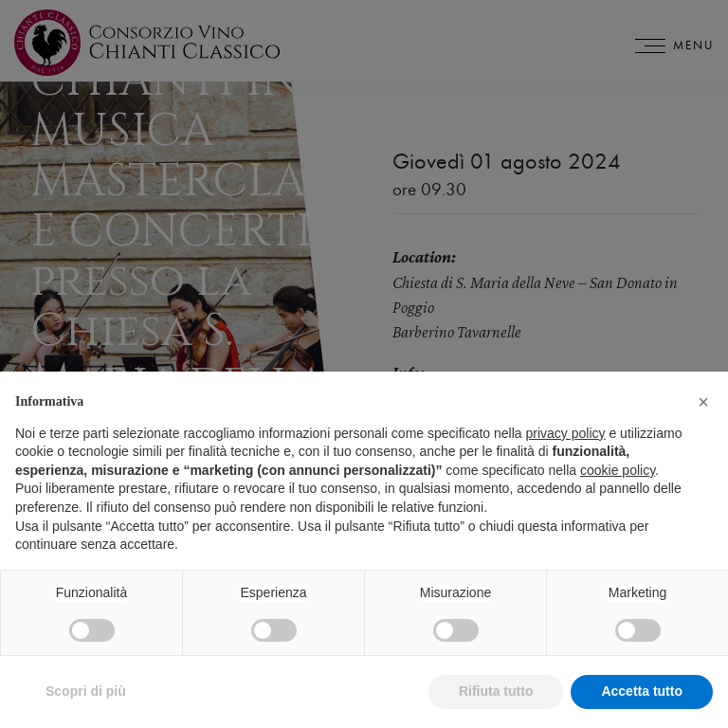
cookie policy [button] (618, 470)
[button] (703, 402)
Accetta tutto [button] (642, 691)
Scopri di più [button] (86, 691)
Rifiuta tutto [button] (496, 691)
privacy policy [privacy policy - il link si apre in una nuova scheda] (566, 433)
